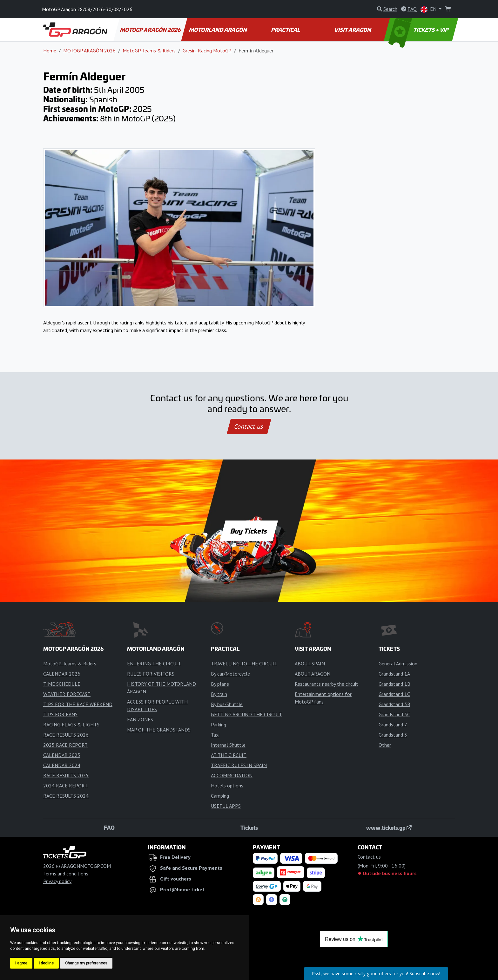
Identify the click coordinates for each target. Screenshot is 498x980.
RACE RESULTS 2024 (66, 796)
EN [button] (429, 9)
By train (219, 694)
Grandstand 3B (394, 704)
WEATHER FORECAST (67, 694)
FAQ (109, 827)
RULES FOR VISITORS (151, 674)
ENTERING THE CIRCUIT (154, 664)
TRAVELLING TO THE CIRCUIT (244, 664)
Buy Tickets (249, 531)
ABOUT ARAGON (313, 674)
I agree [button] (21, 963)
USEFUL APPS (226, 806)
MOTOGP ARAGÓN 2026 (151, 30)
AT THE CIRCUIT (229, 755)
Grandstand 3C (394, 714)
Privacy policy (57, 881)
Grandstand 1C (394, 694)
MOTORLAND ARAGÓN (218, 30)
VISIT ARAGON (353, 30)
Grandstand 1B (394, 684)
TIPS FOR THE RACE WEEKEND (78, 704)
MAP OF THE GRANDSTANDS (159, 730)
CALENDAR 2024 (62, 765)
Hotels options (227, 786)
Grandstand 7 (393, 725)
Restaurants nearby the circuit (326, 684)
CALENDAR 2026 (62, 674)
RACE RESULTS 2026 (66, 735)
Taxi (215, 735)
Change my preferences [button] (86, 963)
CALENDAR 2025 (62, 755)
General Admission (398, 664)
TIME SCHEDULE (62, 684)
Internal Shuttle (228, 745)
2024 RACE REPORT (65, 786)
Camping (220, 796)
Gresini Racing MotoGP (207, 51)
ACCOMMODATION (232, 775)
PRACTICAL (286, 30)
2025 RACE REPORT (65, 745)
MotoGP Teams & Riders (149, 51)
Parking (219, 725)
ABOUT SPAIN (310, 664)
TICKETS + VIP (419, 30)
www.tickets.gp (389, 827)
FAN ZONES (140, 719)
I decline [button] (46, 963)
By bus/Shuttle (227, 704)
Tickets (249, 827)
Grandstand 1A (394, 674)
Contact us (249, 426)
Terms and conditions (66, 874)
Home (50, 51)
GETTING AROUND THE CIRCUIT (246, 714)
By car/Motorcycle (230, 674)
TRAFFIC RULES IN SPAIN (239, 765)
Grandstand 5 (393, 735)
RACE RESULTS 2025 (66, 775)
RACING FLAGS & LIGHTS (71, 725)
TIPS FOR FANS (60, 714)
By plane (220, 684)
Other (385, 745)
